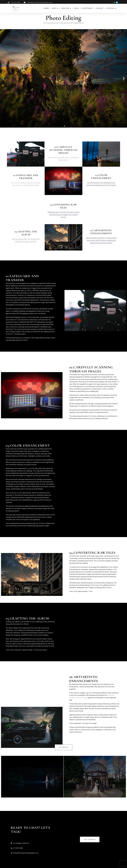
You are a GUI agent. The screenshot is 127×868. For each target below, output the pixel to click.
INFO (55, 8)
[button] (3, 78)
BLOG (77, 8)
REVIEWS (111, 8)
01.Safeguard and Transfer (26, 177)
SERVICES (66, 8)
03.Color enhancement (101, 177)
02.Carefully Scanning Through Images (63, 150)
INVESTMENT (87, 8)
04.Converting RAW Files (63, 206)
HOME (46, 8)
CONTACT (100, 8)
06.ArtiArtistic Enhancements (101, 232)
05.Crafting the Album (26, 233)
